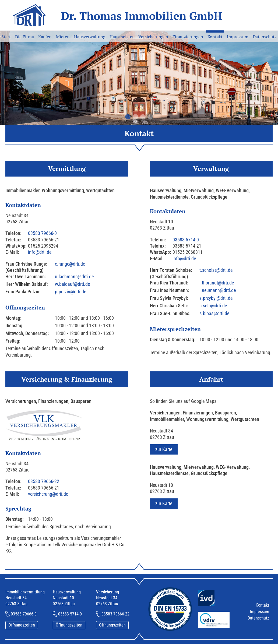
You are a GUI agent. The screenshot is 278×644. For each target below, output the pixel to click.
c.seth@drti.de (213, 306)
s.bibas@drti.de (214, 313)
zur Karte (164, 449)
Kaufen (45, 37)
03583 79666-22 (44, 481)
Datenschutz (265, 37)
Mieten (63, 37)
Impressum (238, 37)
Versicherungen (153, 37)
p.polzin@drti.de (71, 292)
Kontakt (215, 37)
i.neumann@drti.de (218, 290)
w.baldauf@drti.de (72, 284)
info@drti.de (40, 252)
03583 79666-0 (42, 233)
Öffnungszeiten (22, 625)
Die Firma (24, 37)
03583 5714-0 (186, 240)
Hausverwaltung (90, 37)
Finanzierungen (188, 37)
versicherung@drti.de (48, 494)
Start (6, 37)
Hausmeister (122, 37)
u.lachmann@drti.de (74, 277)
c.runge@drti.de (70, 264)
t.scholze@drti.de (216, 270)
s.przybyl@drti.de (216, 298)
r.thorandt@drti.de (217, 283)
